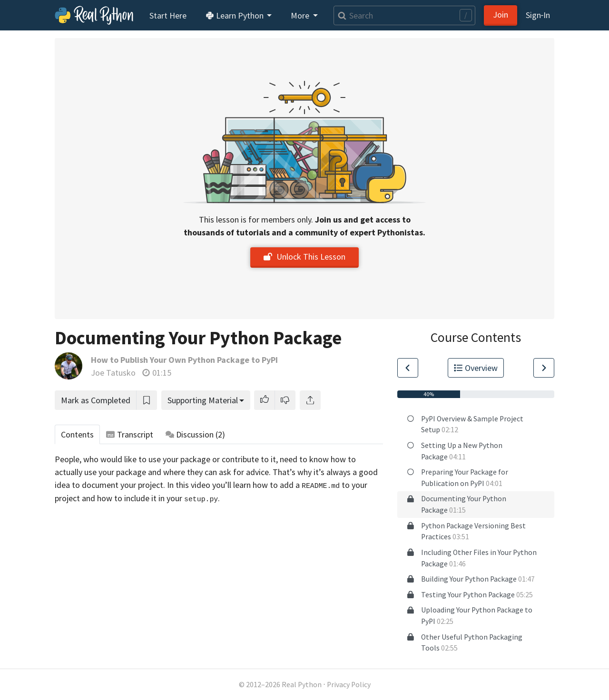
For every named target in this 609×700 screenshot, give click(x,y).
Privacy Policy (349, 685)
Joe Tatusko (113, 373)
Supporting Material (203, 400)
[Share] (310, 400)
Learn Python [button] (236, 15)
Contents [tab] (77, 434)
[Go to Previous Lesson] (408, 368)
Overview (476, 368)
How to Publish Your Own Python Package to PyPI (184, 360)
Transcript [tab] (130, 434)
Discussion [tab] (196, 434)
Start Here (168, 15)
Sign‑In (538, 15)
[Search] (404, 15)
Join (501, 15)
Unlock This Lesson (304, 257)
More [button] (301, 15)
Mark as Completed (96, 400)
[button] (265, 400)
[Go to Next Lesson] (544, 368)
